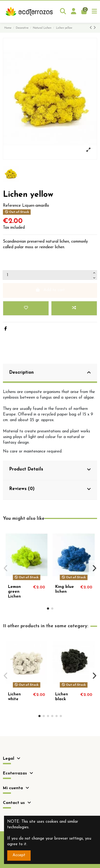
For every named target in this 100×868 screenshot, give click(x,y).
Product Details (50, 470)
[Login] (74, 12)
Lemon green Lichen (14, 592)
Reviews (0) (50, 489)
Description (50, 373)
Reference (12, 206)
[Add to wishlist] (26, 308)
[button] (48, 609)
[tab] (50, 374)
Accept (19, 855)
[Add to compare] (74, 308)
